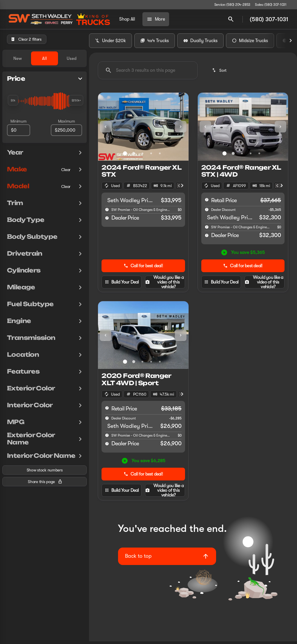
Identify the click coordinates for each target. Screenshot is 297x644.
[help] (107, 212)
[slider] (13, 100)
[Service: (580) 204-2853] (232, 5)
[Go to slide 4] (151, 156)
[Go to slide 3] (142, 156)
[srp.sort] (220, 73)
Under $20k (111, 43)
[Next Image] (291, 43)
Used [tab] (72, 58)
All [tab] (45, 58)
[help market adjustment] (207, 212)
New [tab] (18, 58)
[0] (19, 130)
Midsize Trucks (250, 43)
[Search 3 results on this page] (148, 73)
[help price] (107, 220)
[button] (105, 129)
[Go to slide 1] (125, 156)
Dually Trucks (200, 43)
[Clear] (66, 170)
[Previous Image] (106, 129)
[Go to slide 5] (160, 156)
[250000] (66, 130)
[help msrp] (207, 202)
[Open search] (231, 19)
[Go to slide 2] (134, 156)
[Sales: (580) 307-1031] (271, 5)
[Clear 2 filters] (27, 39)
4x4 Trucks (155, 43)
